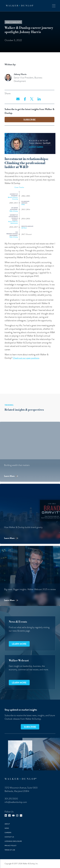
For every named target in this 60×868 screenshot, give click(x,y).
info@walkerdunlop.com (16, 802)
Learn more (19, 644)
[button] (54, 6)
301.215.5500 (11, 799)
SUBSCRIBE (30, 120)
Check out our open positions (26, 358)
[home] (19, 6)
